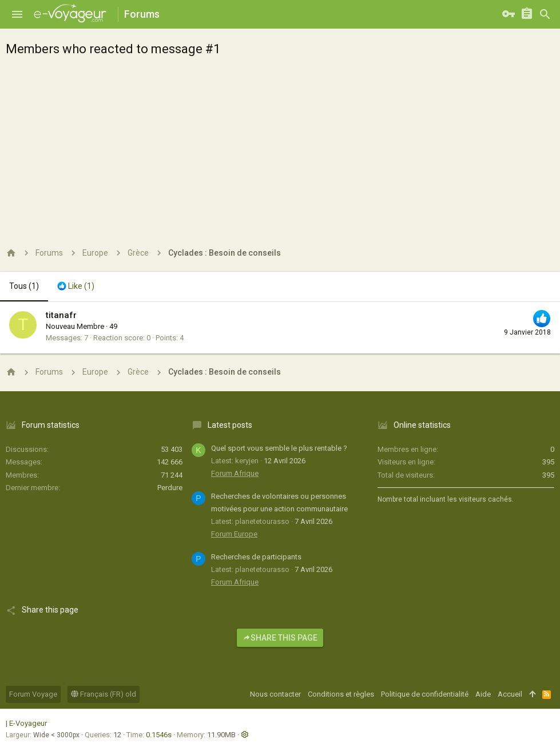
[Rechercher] (545, 14)
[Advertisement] (280, 149)
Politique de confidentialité (425, 694)
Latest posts (230, 425)
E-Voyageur (28, 723)
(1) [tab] (24, 286)
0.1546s (159, 735)
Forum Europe (234, 534)
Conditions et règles (341, 694)
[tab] (76, 287)
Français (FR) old (104, 694)
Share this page (280, 638)
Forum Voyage (33, 694)
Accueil (510, 694)
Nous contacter (275, 694)
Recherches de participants (256, 557)
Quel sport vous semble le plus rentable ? (279, 448)
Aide (483, 694)
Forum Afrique (235, 473)
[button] (17, 14)
